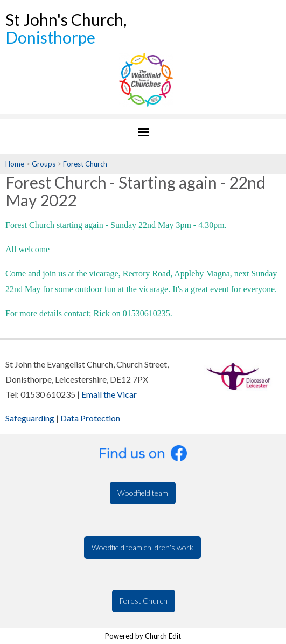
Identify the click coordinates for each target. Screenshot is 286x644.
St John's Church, (66, 28)
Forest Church (85, 164)
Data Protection (90, 418)
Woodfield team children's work (142, 547)
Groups (44, 164)
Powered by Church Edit (143, 636)
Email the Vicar (109, 394)
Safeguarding (30, 418)
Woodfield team (143, 493)
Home (15, 164)
